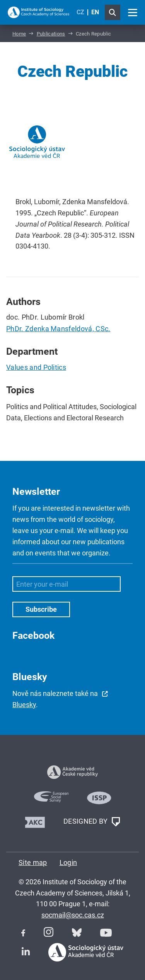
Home (19, 34)
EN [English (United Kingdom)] (95, 12)
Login (68, 862)
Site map (33, 862)
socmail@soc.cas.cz (73, 915)
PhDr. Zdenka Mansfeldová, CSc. (58, 329)
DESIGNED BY (92, 822)
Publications (51, 34)
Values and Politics (36, 367)
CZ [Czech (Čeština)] (80, 12)
